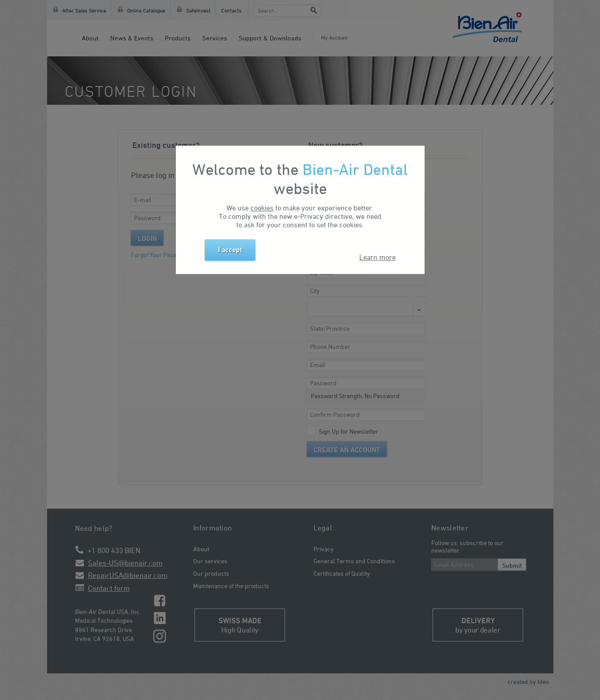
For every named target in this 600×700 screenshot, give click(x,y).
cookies (262, 208)
